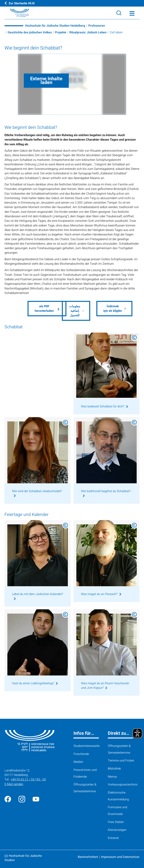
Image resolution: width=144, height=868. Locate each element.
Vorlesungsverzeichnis (123, 785)
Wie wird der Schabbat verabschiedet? (37, 491)
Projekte (61, 32)
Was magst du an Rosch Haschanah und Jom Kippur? (105, 686)
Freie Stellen (116, 822)
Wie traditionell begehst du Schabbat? (106, 491)
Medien (78, 762)
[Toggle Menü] (132, 13)
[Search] (119, 13)
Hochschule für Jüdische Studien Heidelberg (55, 26)
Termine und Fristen (121, 761)
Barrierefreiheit (88, 857)
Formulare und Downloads (117, 811)
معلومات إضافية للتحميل (75, 311)
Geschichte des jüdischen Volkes (30, 32)
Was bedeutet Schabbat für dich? (103, 407)
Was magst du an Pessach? (99, 594)
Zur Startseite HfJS (22, 3)
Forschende (81, 754)
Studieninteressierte (87, 746)
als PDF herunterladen (44, 309)
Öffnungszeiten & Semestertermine (85, 788)
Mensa (112, 777)
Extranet (113, 838)
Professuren (97, 26)
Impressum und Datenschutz (120, 857)
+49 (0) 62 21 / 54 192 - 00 (28, 780)
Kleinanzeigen (117, 830)
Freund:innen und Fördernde (85, 774)
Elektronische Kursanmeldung (118, 796)
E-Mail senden (14, 784)
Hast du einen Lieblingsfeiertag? (33, 684)
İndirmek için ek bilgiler (113, 309)
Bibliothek (114, 769)
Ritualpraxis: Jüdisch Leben (88, 32)
